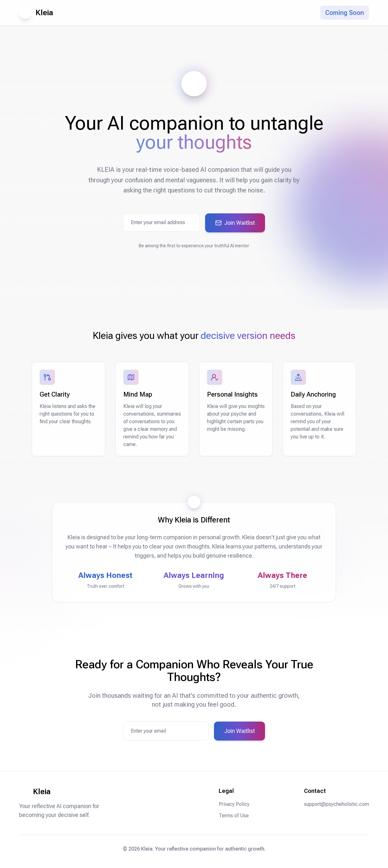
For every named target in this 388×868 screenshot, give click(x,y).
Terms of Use (234, 816)
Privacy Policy (234, 804)
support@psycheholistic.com (336, 804)
